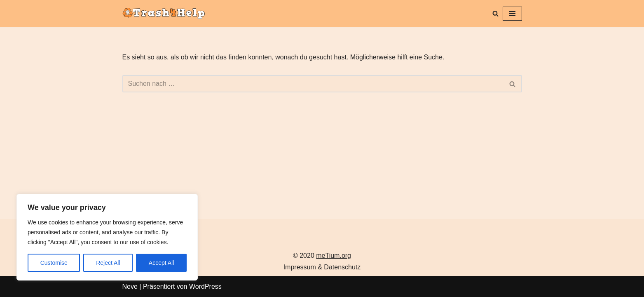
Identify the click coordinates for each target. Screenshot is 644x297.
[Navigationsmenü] (512, 14)
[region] (107, 237)
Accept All (161, 263)
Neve (130, 286)
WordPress (205, 286)
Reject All (108, 263)
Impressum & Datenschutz (322, 267)
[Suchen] (495, 13)
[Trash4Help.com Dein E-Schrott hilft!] (166, 13)
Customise (54, 263)
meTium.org (334, 256)
